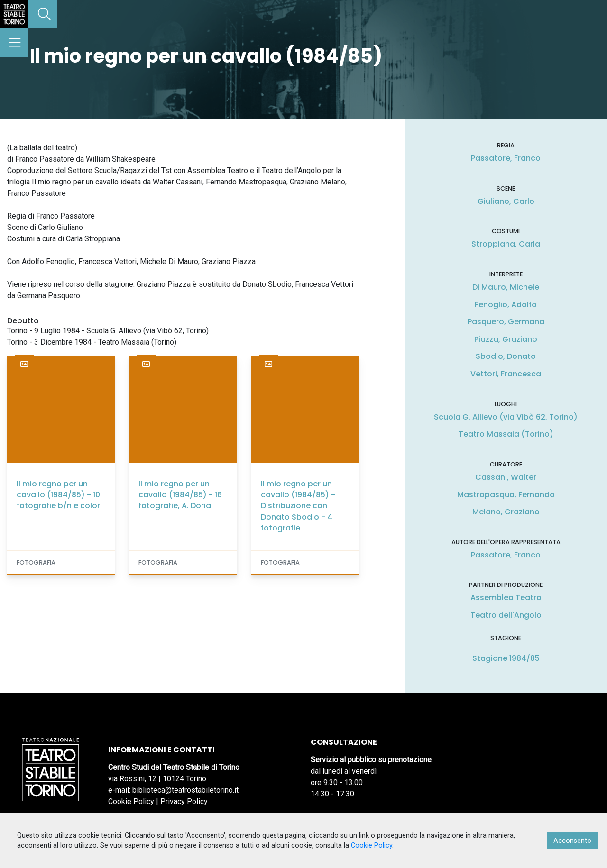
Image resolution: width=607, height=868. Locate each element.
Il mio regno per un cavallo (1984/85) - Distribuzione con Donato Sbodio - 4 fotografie (298, 506)
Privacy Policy (184, 801)
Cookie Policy (131, 801)
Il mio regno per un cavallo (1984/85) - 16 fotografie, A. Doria (180, 495)
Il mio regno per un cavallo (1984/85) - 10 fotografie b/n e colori (59, 495)
